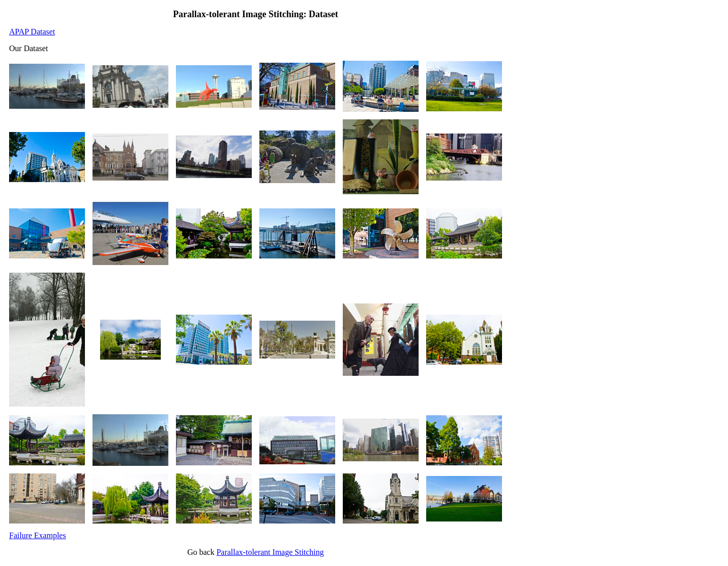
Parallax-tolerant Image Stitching (270, 552)
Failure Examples (37, 535)
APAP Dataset (32, 32)
